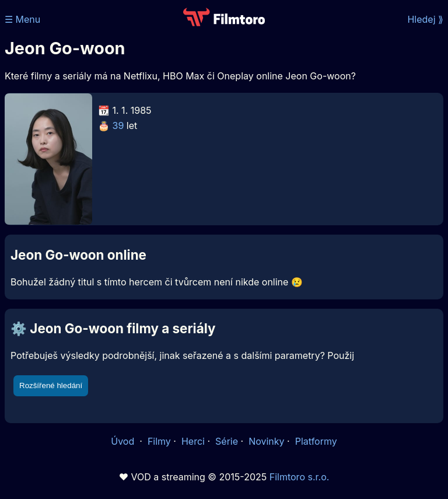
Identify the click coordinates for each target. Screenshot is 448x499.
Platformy (316, 441)
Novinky (266, 441)
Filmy (159, 441)
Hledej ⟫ (425, 19)
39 (118, 125)
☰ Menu (22, 19)
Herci (193, 441)
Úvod (124, 441)
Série (227, 441)
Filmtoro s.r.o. (300, 477)
